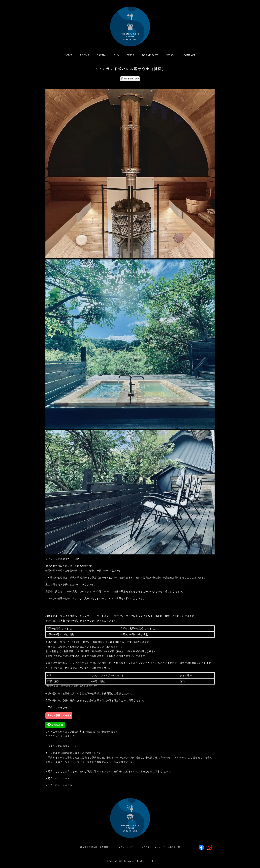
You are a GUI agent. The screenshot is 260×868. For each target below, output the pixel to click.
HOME (68, 55)
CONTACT (190, 55)
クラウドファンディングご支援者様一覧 (161, 847)
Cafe (116, 55)
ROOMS (85, 55)
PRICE (131, 55)
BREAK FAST (150, 55)
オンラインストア (125, 847)
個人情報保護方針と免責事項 (94, 847)
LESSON (171, 55)
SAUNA (101, 55)
